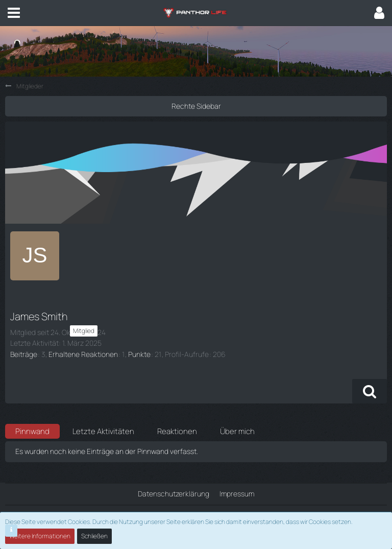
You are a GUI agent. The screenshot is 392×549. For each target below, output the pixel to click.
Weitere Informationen (40, 536)
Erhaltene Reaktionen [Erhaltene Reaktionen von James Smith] (83, 354)
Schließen (94, 536)
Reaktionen (177, 431)
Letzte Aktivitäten (103, 431)
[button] (14, 13)
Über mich (237, 431)
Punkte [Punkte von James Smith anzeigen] (139, 354)
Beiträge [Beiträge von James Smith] (24, 354)
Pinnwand (32, 431)
